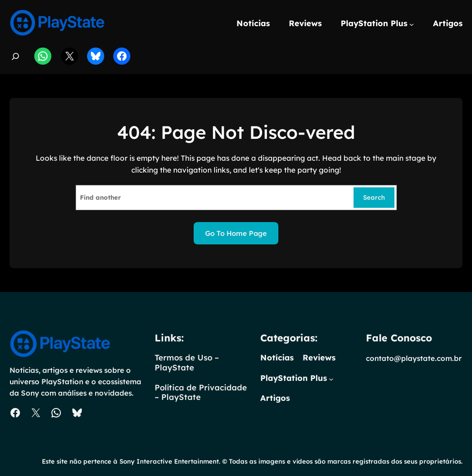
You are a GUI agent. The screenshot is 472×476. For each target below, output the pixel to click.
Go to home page (236, 233)
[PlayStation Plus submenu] (412, 24)
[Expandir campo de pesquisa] (15, 56)
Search (374, 197)
